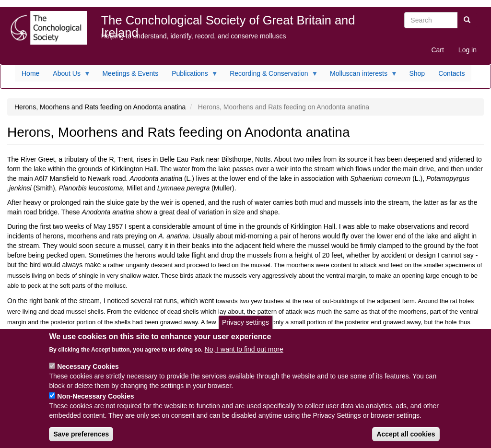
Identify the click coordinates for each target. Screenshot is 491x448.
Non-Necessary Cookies (95, 402)
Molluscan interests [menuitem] (360, 76)
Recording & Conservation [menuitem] (270, 76)
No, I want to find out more (244, 355)
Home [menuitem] (30, 73)
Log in (468, 50)
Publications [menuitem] (192, 76)
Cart (437, 50)
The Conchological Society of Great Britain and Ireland (228, 22)
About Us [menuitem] (68, 76)
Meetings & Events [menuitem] (130, 73)
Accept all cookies (406, 440)
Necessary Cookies (88, 373)
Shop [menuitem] (417, 73)
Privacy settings (245, 329)
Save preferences (81, 440)
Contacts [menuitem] (451, 73)
